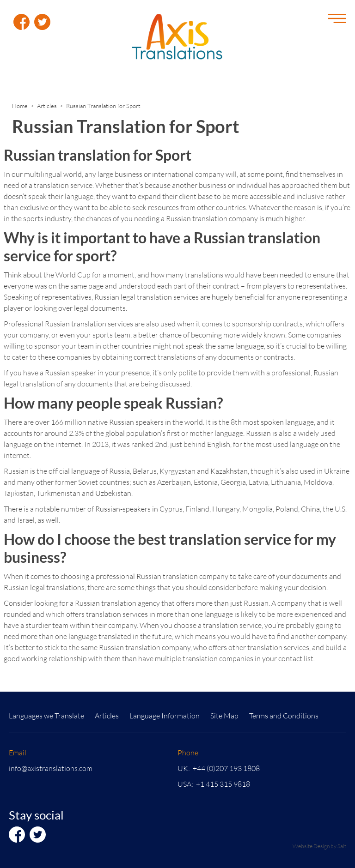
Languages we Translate (46, 715)
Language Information (165, 715)
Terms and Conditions (284, 715)
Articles (47, 106)
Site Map (224, 715)
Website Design (311, 846)
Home (20, 106)
